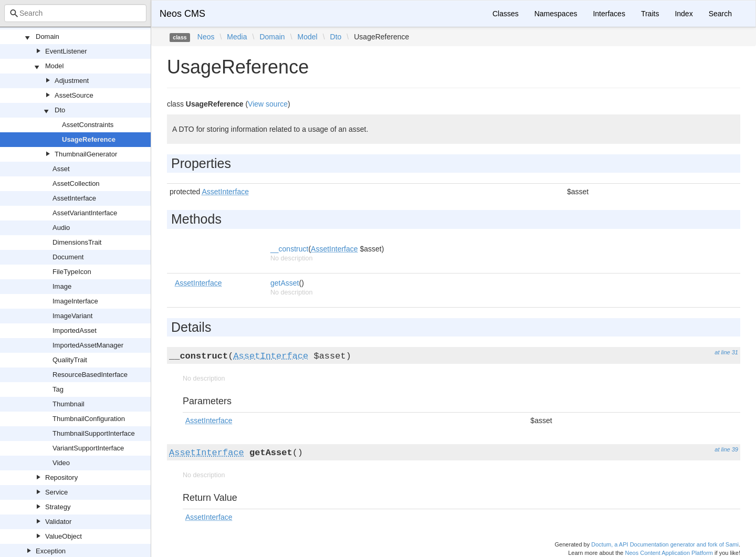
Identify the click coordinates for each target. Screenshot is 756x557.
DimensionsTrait (77, 242)
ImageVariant (72, 316)
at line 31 (726, 352)
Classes (506, 14)
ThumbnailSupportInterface (94, 433)
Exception (51, 551)
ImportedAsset (75, 330)
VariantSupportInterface (88, 448)
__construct (289, 249)
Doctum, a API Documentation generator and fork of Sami (665, 544)
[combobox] (75, 13)
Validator (58, 522)
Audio (61, 228)
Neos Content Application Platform (669, 553)
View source (268, 104)
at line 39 (726, 449)
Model (54, 66)
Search (720, 14)
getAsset (285, 283)
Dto (60, 110)
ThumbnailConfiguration (89, 419)
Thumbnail (69, 404)
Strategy (58, 507)
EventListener (66, 51)
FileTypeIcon (72, 272)
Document (68, 257)
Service (56, 492)
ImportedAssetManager (88, 345)
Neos (206, 37)
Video (61, 463)
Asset (61, 169)
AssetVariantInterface (85, 213)
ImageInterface (75, 301)
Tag (58, 389)
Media (237, 37)
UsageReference (89, 139)
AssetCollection (76, 183)
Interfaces (609, 14)
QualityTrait (70, 360)
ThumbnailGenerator (86, 154)
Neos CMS (182, 14)
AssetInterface (74, 198)
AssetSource (74, 95)
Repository (61, 477)
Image (62, 286)
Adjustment (72, 81)
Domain (48, 36)
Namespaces (556, 14)
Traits (650, 14)
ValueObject (64, 536)
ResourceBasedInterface (90, 375)
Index (684, 14)
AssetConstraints (88, 125)
